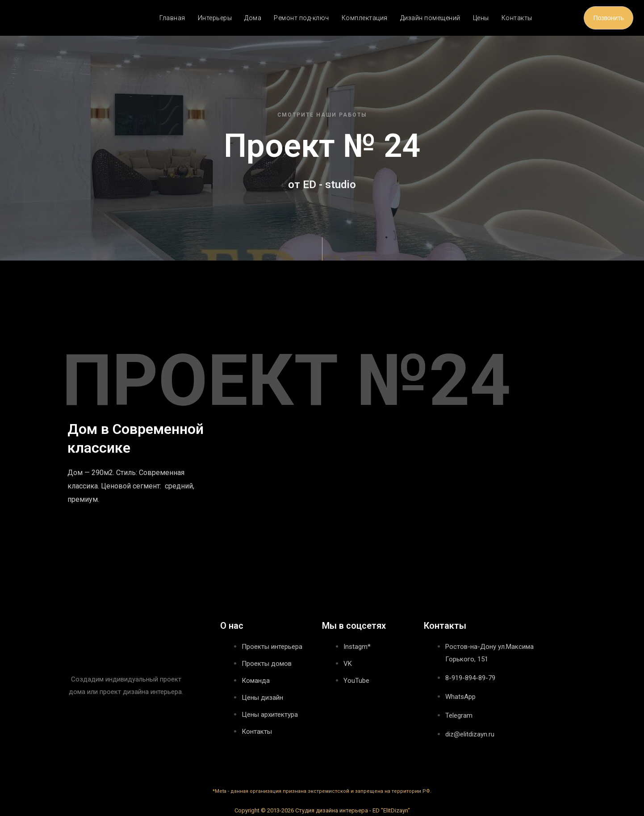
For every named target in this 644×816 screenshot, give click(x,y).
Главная (172, 18)
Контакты (517, 18)
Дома (253, 18)
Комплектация (365, 18)
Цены (481, 18)
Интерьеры (215, 18)
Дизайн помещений (430, 18)
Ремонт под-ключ (301, 18)
